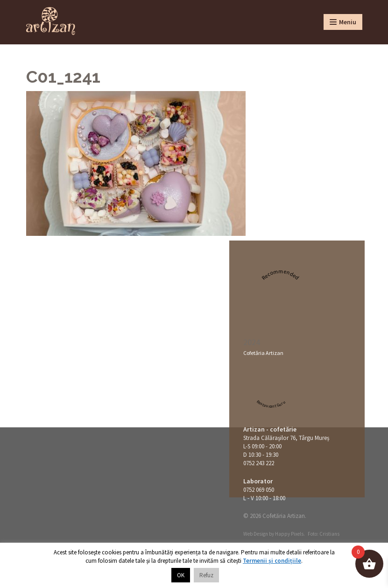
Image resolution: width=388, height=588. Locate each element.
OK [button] (181, 575)
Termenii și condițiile (272, 561)
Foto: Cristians (324, 534)
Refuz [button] (206, 575)
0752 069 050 (259, 490)
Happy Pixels (289, 534)
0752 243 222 (259, 463)
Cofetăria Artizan (263, 353)
